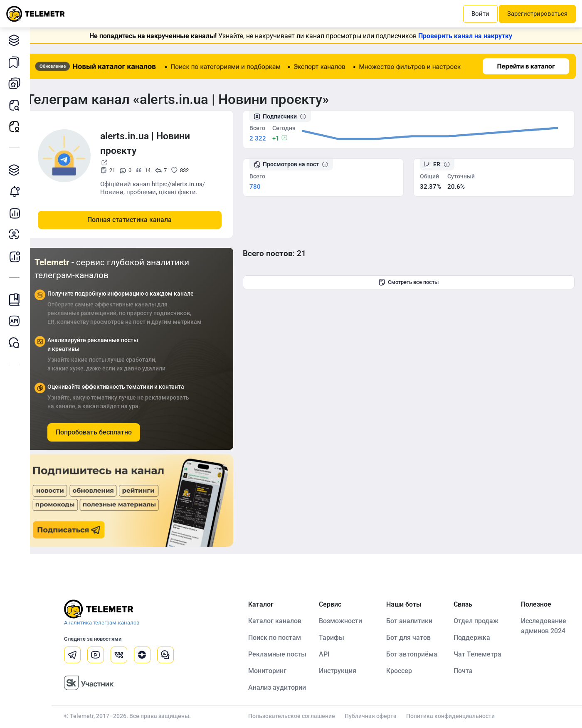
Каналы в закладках (16, 62)
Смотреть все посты (414, 282)
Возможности (347, 621)
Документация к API (16, 321)
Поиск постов (16, 105)
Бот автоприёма (417, 654)
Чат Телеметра (481, 654)
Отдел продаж (479, 621)
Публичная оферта (377, 716)
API (331, 654)
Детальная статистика (16, 213)
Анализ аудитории (16, 235)
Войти (480, 14)
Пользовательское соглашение (298, 716)
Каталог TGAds (16, 170)
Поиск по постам (281, 637)
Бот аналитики (16, 256)
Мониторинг (16, 191)
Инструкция (344, 670)
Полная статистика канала (140, 219)
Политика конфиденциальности (457, 716)
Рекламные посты (16, 127)
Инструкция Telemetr (16, 300)
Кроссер (404, 670)
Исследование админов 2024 (545, 626)
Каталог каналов (16, 40)
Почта (466, 670)
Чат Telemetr (16, 343)
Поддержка (475, 637)
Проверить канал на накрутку (471, 36)
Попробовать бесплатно (104, 432)
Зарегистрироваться (537, 14)
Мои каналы (16, 83)
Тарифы (338, 637)
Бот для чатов (413, 637)
